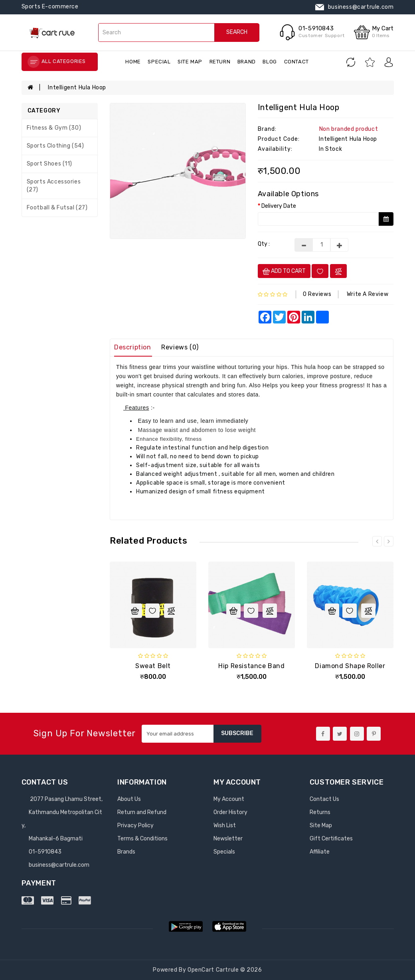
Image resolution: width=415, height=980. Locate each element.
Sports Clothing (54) (55, 146)
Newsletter (228, 839)
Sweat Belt (153, 666)
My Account (229, 799)
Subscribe (237, 733)
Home (133, 62)
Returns (320, 812)
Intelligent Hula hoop (77, 88)
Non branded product (349, 129)
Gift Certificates (331, 839)
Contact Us (324, 799)
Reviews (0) (180, 347)
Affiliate (320, 852)
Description (133, 347)
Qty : (264, 244)
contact (296, 62)
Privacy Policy (135, 825)
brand (247, 62)
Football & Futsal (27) (57, 208)
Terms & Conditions (142, 839)
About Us (129, 799)
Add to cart (284, 271)
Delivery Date (279, 206)
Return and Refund (142, 812)
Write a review (368, 294)
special (159, 62)
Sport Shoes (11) (50, 164)
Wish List (225, 825)
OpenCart (201, 970)
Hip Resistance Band (251, 666)
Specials (224, 852)
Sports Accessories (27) (54, 186)
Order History (230, 812)
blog (270, 62)
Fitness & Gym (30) (54, 128)
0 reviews (317, 294)
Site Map (190, 62)
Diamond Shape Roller (350, 666)
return (220, 62)
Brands (126, 852)
